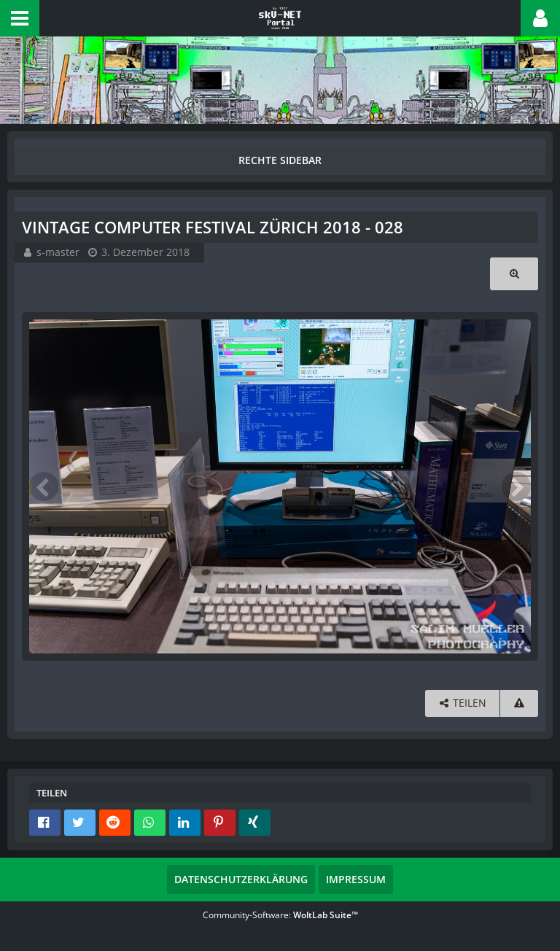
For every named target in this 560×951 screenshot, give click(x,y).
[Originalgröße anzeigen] (514, 274)
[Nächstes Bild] (516, 486)
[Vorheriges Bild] (44, 486)
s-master (58, 252)
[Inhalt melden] (519, 703)
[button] (20, 18)
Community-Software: (280, 915)
